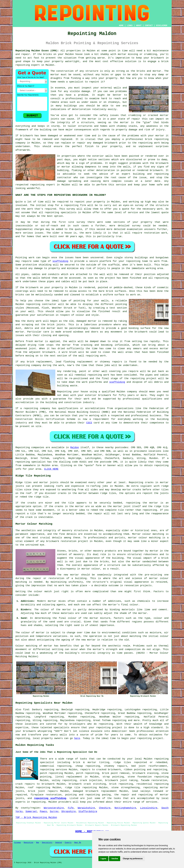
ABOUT (139, 26)
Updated (59, 843)
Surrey (54, 811)
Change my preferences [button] (133, 859)
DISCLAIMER (162, 26)
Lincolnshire (149, 808)
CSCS (89, 423)
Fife (71, 808)
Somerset (31, 811)
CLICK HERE (51, 469)
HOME (121, 26)
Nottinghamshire (125, 808)
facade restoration (154, 780)
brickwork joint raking (121, 780)
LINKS (130, 26)
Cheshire (105, 808)
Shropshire (68, 811)
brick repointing (157, 139)
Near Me (78, 843)
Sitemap (18, 843)
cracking (87, 345)
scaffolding (60, 261)
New (38, 843)
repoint (80, 202)
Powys (43, 811)
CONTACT (149, 26)
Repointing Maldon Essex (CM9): (37, 51)
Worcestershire (54, 808)
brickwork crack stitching (87, 784)
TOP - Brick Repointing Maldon (36, 817)
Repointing (23, 447)
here (77, 738)
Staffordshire (88, 811)
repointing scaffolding (50, 798)
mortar (55, 75)
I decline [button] (115, 859)
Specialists (47, 843)
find (26, 710)
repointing (23, 65)
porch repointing (88, 773)
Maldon (75, 447)
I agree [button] (103, 859)
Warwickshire (86, 808)
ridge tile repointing (81, 788)
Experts (68, 843)
